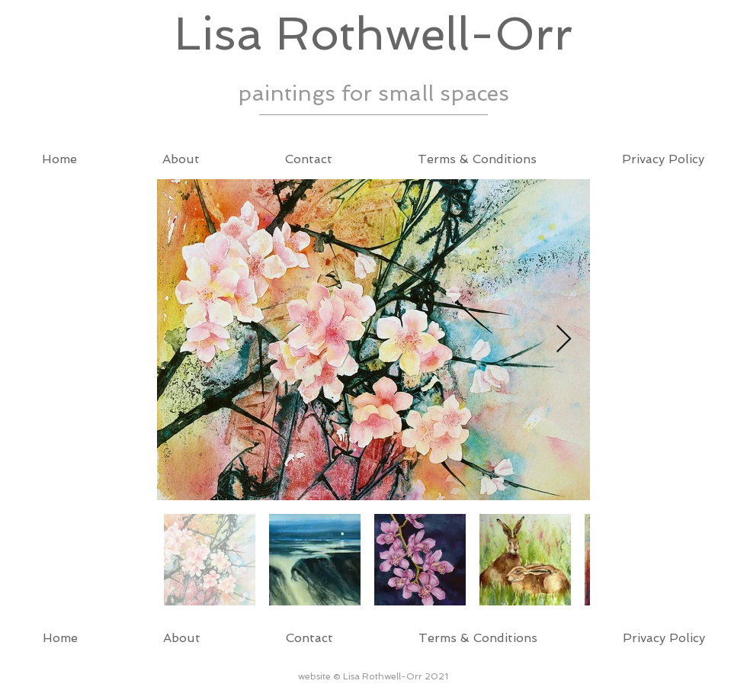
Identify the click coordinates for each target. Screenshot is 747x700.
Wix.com (99, 682)
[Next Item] (564, 340)
